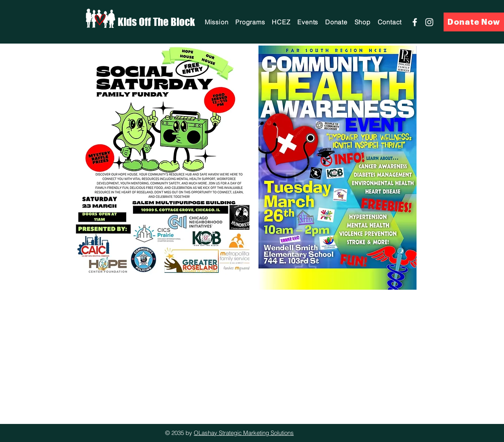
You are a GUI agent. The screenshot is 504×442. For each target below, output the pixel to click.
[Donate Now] (474, 22)
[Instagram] (429, 22)
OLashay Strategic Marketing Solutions (244, 433)
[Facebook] (415, 22)
